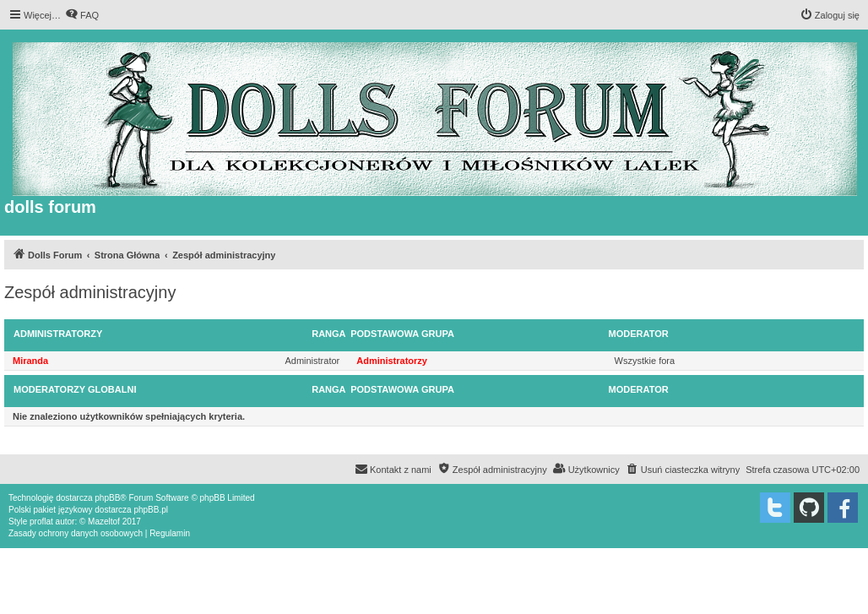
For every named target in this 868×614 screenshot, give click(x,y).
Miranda (30, 361)
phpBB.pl (151, 510)
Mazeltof (104, 522)
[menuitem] (82, 15)
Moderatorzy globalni (75, 389)
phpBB (107, 498)
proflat (41, 522)
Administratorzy (58, 334)
